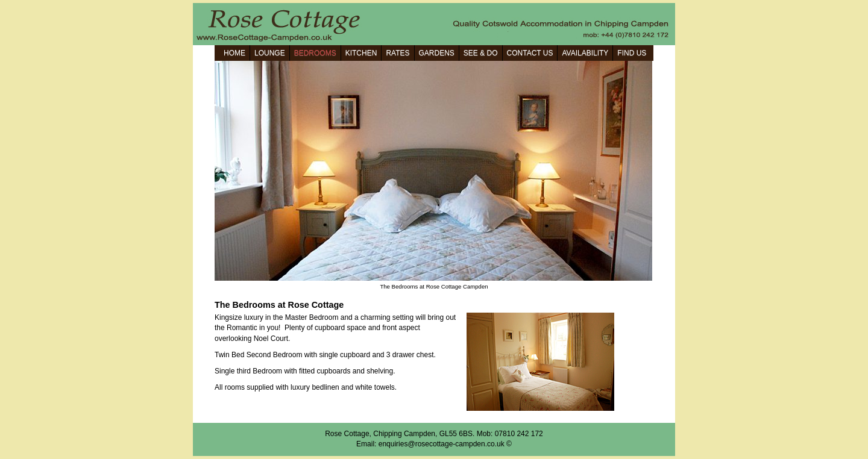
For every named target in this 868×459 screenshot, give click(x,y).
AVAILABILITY (585, 53)
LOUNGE (270, 53)
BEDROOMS (315, 53)
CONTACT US (530, 53)
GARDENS (437, 53)
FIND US (632, 53)
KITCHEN (361, 53)
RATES (398, 53)
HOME (234, 53)
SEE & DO (481, 53)
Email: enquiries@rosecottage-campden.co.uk (430, 444)
